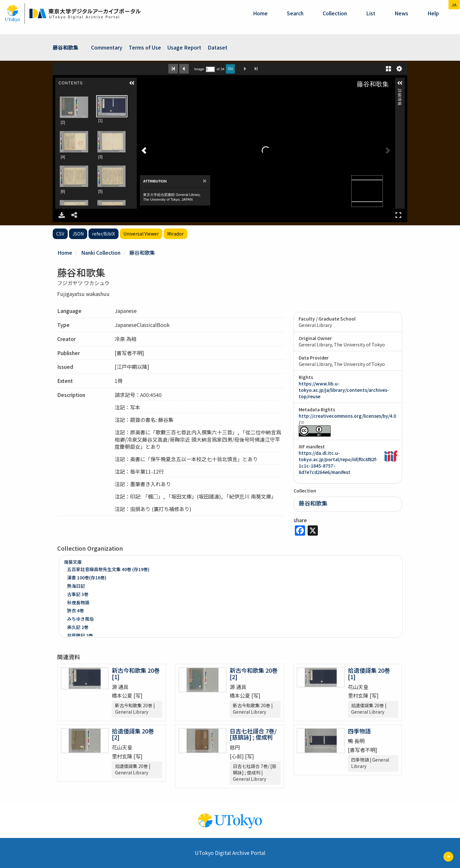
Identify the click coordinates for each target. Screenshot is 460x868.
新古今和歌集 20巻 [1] (136, 673)
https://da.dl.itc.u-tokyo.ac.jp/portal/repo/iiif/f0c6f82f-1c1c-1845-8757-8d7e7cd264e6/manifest (338, 462)
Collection (335, 13)
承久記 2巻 (78, 627)
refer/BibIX (103, 234)
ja (454, 5)
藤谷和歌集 (65, 47)
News (401, 13)
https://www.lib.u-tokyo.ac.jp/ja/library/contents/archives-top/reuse (344, 390)
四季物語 (359, 731)
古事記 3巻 (78, 594)
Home (260, 13)
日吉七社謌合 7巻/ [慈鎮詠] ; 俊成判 (253, 734)
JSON (78, 234)
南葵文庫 (73, 562)
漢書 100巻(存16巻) (87, 577)
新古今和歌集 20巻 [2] (254, 673)
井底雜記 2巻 (80, 635)
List (371, 13)
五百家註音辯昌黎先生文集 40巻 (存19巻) (108, 569)
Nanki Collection (101, 252)
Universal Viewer (141, 234)
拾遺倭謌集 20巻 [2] (133, 734)
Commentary (107, 47)
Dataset (218, 47)
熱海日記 (76, 586)
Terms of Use (145, 47)
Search (295, 13)
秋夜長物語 (78, 602)
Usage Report (184, 47)
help (433, 13)
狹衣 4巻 (76, 610)
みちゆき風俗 (80, 619)
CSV (60, 234)
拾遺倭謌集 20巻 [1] (369, 673)
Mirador (175, 234)
